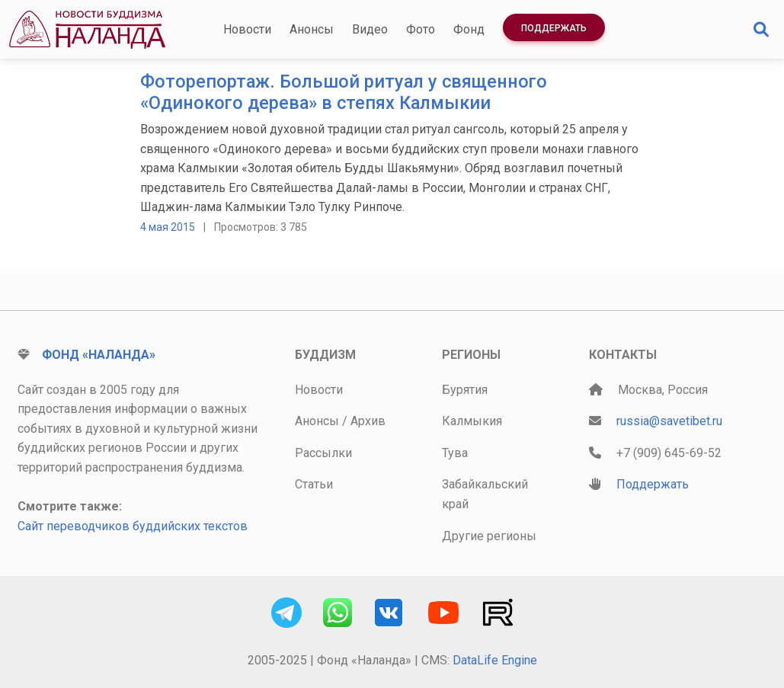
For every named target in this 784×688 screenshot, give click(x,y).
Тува (455, 453)
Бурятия (465, 390)
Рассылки (323, 453)
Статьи (314, 484)
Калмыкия (472, 421)
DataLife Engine (495, 660)
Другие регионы (489, 536)
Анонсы (312, 29)
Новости (247, 29)
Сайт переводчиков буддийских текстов (133, 526)
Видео (370, 29)
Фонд (469, 29)
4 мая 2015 (168, 227)
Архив (368, 421)
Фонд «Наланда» (99, 355)
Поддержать (554, 28)
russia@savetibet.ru (669, 421)
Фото (421, 29)
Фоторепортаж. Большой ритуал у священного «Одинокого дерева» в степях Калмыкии (344, 92)
